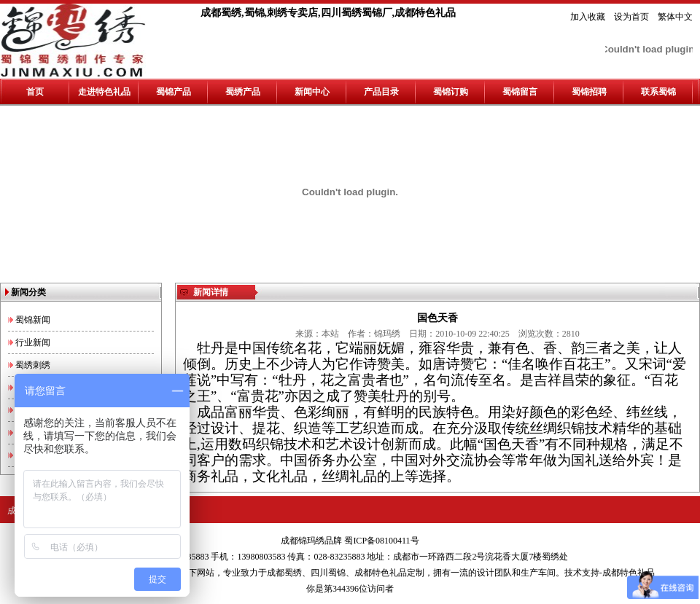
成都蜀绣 (284, 573)
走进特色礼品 (104, 92)
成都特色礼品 (381, 573)
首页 (35, 92)
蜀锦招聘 (589, 92)
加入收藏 (588, 17)
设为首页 (631, 17)
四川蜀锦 (328, 573)
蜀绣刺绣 (33, 365)
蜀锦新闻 (33, 320)
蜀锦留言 (520, 92)
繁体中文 (675, 17)
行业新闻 (33, 342)
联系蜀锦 (658, 92)
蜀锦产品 (174, 92)
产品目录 (381, 92)
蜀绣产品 (243, 92)
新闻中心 (312, 92)
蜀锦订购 (451, 92)
